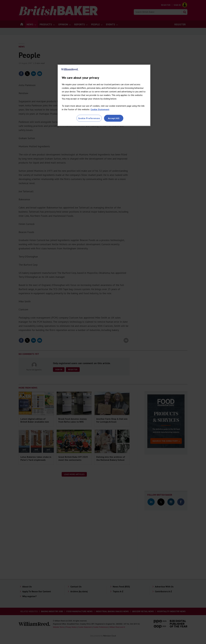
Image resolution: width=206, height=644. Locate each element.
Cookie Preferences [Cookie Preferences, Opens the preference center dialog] (89, 118)
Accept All (114, 118)
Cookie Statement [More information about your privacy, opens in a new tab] (100, 109)
